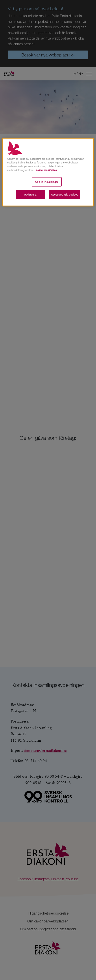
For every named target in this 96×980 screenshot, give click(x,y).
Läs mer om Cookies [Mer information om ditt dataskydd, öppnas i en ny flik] (46, 170)
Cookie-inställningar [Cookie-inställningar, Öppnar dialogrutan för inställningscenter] (47, 182)
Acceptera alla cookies (65, 195)
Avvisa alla (30, 195)
